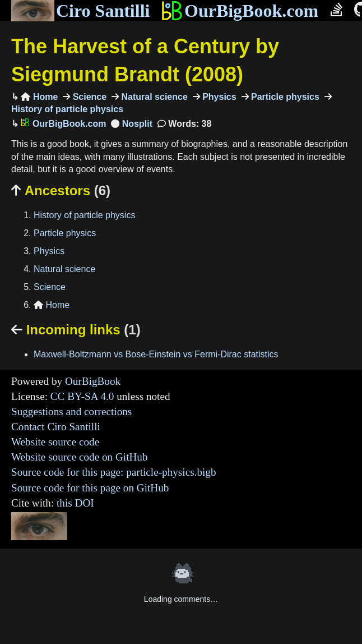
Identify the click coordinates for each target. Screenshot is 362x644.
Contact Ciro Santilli (56, 427)
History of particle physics (84, 215)
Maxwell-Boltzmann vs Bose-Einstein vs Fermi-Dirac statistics (156, 354)
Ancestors (61, 190)
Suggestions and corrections (71, 411)
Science (88, 97)
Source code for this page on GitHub (90, 488)
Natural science (153, 97)
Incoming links (76, 330)
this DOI (75, 503)
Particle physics (284, 97)
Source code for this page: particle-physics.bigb (114, 472)
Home (39, 97)
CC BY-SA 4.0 (82, 396)
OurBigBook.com (240, 11)
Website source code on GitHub (80, 457)
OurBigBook (93, 381)
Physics (218, 97)
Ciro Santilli (80, 11)
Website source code (55, 442)
